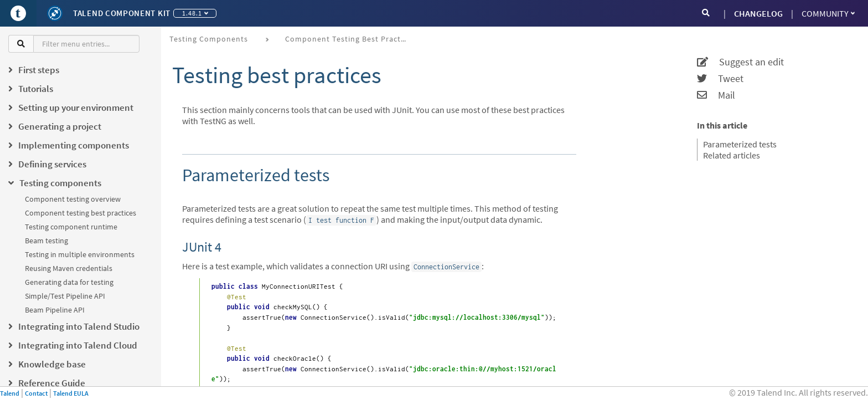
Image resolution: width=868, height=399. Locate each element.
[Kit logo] (55, 13)
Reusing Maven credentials (69, 268)
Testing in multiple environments (80, 254)
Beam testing (46, 241)
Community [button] (828, 13)
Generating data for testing (69, 282)
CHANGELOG (758, 13)
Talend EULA (71, 393)
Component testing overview (73, 199)
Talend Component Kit (122, 13)
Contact (36, 393)
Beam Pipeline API (55, 310)
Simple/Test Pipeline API (65, 296)
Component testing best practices (81, 213)
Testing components (209, 39)
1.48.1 (195, 13)
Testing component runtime (71, 227)
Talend (10, 393)
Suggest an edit (740, 62)
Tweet (720, 79)
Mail (716, 95)
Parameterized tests (740, 144)
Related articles (732, 155)
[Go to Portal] (18, 13)
